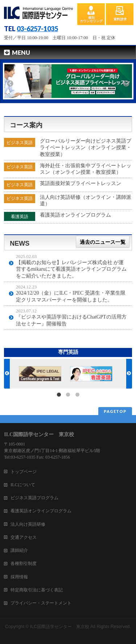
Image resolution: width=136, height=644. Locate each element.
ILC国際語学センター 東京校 (60, 627)
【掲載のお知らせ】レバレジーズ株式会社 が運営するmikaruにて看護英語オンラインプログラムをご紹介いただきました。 (71, 269)
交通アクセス (24, 537)
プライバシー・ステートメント (41, 603)
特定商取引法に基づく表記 (37, 590)
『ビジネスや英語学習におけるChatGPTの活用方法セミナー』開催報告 (71, 320)
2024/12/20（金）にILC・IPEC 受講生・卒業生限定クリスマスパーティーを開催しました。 (71, 296)
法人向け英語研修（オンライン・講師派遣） (86, 200)
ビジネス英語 (20, 143)
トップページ (24, 472)
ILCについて (23, 485)
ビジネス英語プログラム (34, 498)
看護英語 (20, 217)
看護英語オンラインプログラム (75, 215)
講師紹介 (19, 550)
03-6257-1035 (37, 29)
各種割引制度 (24, 563)
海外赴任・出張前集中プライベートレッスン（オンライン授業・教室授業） (86, 169)
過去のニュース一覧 (103, 242)
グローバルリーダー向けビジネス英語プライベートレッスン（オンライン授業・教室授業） (86, 147)
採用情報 (19, 577)
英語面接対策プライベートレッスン (81, 183)
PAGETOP (115, 411)
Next (126, 84)
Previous (10, 84)
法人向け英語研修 (28, 524)
